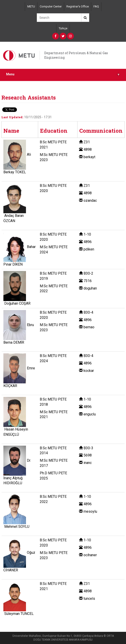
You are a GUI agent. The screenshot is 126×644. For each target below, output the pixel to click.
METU (31, 6)
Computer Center (51, 6)
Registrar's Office (78, 6)
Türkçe (63, 28)
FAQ (96, 6)
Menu (63, 74)
